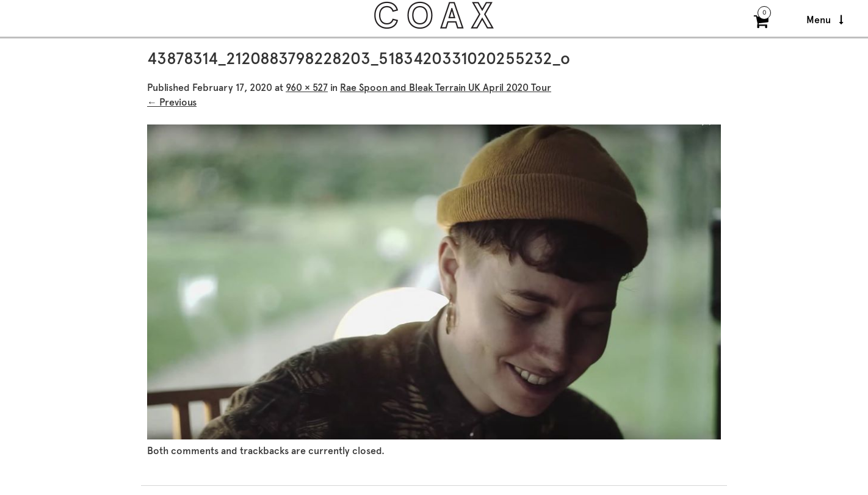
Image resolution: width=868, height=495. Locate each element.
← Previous (172, 102)
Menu (825, 20)
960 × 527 (307, 88)
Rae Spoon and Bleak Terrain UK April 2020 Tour (446, 88)
